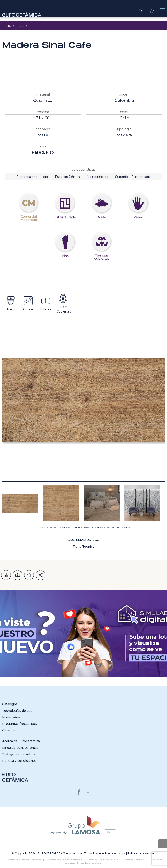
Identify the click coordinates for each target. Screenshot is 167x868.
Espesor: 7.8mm (67, 177)
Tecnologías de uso (17, 711)
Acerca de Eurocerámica (21, 741)
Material (43, 94)
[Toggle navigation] (162, 10)
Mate (43, 135)
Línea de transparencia (20, 748)
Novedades (11, 717)
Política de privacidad (141, 853)
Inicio (10, 26)
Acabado (43, 129)
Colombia (124, 101)
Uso (43, 146)
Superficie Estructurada (133, 177)
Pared (38, 152)
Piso (50, 152)
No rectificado (98, 177)
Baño (23, 26)
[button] (140, 10)
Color (124, 112)
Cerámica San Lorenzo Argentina (23, 860)
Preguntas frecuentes (19, 724)
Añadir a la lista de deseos (29, 575)
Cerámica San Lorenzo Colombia (64, 860)
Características (83, 169)
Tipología (124, 129)
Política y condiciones (19, 761)
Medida (43, 112)
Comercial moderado (32, 177)
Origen (124, 94)
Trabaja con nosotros (19, 754)
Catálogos (10, 704)
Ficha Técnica (84, 547)
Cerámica (43, 101)
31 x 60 (43, 118)
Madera (124, 135)
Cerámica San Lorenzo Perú (103, 860)
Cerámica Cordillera (134, 860)
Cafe (124, 118)
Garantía (9, 730)
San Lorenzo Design (91, 863)
